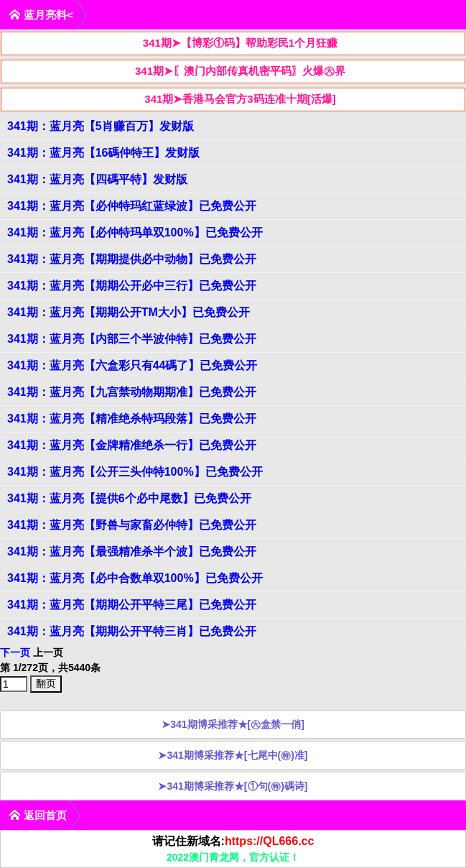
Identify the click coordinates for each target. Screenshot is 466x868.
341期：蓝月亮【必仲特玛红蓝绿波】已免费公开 (132, 206)
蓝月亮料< (41, 15)
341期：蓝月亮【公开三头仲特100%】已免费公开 (135, 472)
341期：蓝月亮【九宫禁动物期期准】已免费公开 (132, 392)
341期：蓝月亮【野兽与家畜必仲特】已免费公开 (132, 525)
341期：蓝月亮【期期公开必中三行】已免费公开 (132, 286)
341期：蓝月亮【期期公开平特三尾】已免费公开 (132, 605)
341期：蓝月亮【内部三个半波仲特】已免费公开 (132, 339)
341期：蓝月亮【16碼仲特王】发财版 (104, 153)
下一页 (15, 652)
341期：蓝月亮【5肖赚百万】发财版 (101, 126)
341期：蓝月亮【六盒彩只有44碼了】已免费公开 (132, 365)
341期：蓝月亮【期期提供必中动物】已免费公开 (132, 259)
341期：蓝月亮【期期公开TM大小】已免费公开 (129, 312)
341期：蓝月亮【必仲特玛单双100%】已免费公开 (135, 232)
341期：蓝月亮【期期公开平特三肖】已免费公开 (132, 631)
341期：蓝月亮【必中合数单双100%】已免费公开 (135, 578)
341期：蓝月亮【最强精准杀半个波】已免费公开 (132, 551)
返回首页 (38, 815)
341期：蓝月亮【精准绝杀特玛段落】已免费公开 (132, 419)
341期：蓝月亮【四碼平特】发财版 (97, 179)
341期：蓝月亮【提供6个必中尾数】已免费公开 (129, 498)
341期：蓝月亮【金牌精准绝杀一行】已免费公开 (132, 445)
